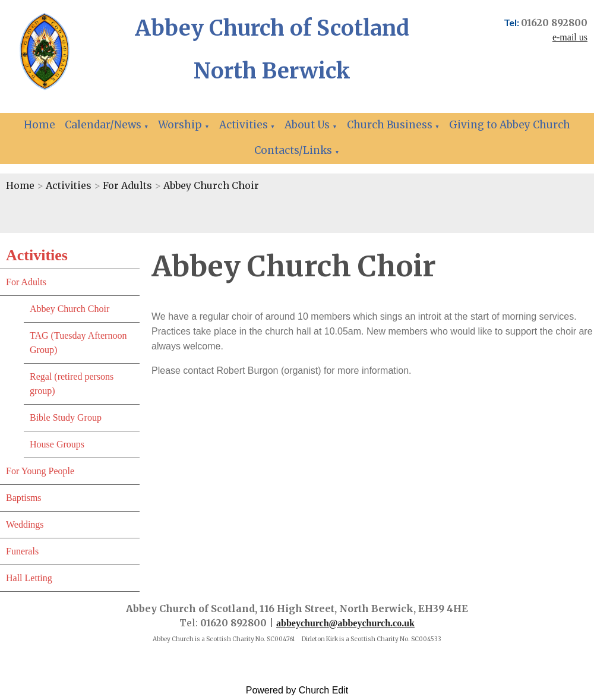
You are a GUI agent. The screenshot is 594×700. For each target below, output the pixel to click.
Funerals (22, 551)
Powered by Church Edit (297, 690)
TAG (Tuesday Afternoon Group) (78, 343)
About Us (307, 125)
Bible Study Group (66, 417)
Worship (180, 125)
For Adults (127, 185)
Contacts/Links (293, 150)
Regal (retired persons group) (72, 384)
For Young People (40, 471)
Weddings (25, 524)
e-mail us (570, 37)
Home (40, 125)
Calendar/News (103, 125)
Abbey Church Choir (211, 185)
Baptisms (24, 498)
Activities (244, 125)
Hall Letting (29, 578)
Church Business (390, 125)
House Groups (57, 444)
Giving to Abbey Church (510, 125)
